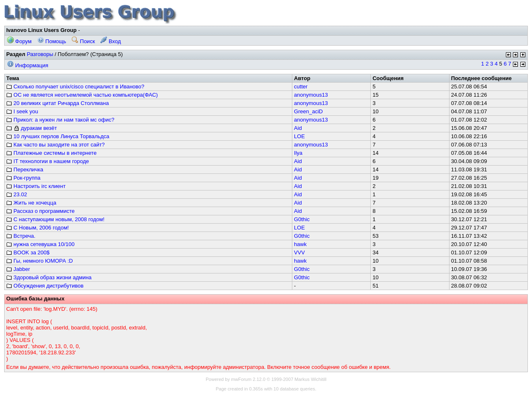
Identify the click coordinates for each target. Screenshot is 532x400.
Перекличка (25, 170)
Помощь (52, 41)
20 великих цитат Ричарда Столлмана (57, 103)
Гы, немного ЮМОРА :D (40, 261)
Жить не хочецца (31, 203)
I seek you (22, 111)
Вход (111, 41)
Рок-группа (23, 178)
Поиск (83, 41)
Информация (28, 65)
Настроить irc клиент (36, 186)
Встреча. (21, 236)
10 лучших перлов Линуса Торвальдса (58, 136)
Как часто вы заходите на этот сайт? (56, 145)
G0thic (302, 219)
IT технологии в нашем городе (48, 161)
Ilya (298, 153)
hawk (300, 244)
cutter (301, 87)
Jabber (18, 269)
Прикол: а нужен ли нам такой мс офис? (60, 120)
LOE (299, 136)
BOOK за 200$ (28, 252)
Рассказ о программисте (40, 211)
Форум (19, 41)
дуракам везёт (32, 128)
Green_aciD (308, 111)
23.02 (17, 194)
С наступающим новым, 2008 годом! (55, 219)
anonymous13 (311, 95)
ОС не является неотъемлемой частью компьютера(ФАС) (82, 95)
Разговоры (40, 54)
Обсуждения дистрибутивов (45, 286)
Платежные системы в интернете (51, 153)
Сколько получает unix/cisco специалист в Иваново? (75, 87)
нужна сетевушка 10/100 (40, 244)
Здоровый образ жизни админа (49, 277)
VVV (299, 252)
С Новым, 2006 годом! (38, 228)
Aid (298, 128)
